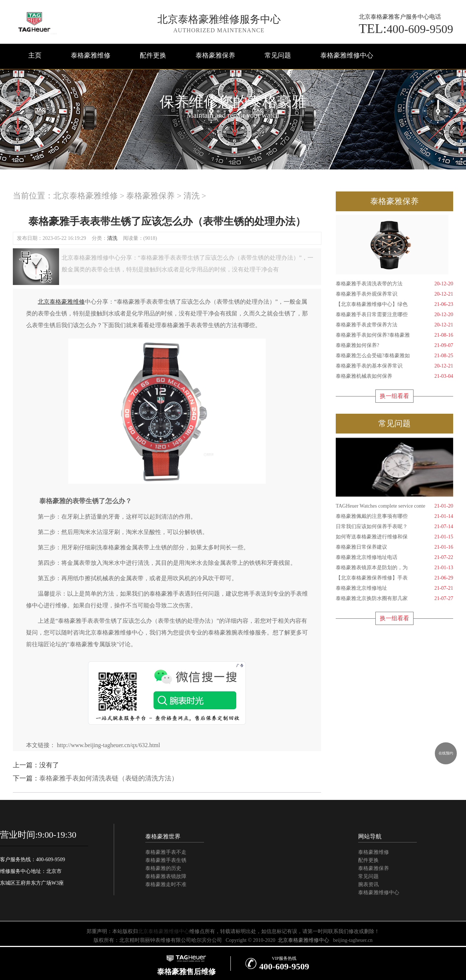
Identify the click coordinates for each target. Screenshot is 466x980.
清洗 (192, 196)
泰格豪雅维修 (91, 55)
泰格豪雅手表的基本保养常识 (394, 366)
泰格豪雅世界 (163, 836)
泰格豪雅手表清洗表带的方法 (394, 284)
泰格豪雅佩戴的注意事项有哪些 (394, 516)
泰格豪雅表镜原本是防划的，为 (394, 568)
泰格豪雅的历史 (163, 868)
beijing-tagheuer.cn (353, 940)
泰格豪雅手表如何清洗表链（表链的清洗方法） (109, 778)
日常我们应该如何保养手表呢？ (394, 527)
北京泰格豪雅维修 (85, 196)
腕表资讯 (368, 884)
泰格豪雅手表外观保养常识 (394, 294)
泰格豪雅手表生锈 (166, 860)
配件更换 (153, 55)
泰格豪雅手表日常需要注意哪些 (394, 315)
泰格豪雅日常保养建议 (394, 547)
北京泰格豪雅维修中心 (164, 931)
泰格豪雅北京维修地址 (394, 588)
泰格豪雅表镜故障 (166, 876)
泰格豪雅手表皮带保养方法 (394, 325)
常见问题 (278, 55)
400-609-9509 (406, 29)
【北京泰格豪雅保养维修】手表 (394, 578)
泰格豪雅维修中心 (347, 55)
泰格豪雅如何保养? (394, 345)
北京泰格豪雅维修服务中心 (219, 19)
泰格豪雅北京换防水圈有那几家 (394, 599)
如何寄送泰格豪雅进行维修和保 (394, 537)
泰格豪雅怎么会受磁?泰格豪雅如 (394, 356)
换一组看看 (394, 396)
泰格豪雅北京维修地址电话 (394, 557)
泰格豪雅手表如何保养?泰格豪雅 (394, 335)
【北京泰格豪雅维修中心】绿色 (394, 304)
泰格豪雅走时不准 (166, 884)
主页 (35, 55)
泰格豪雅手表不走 (166, 852)
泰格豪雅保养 (215, 55)
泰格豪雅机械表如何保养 (394, 376)
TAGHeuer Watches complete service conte (394, 506)
